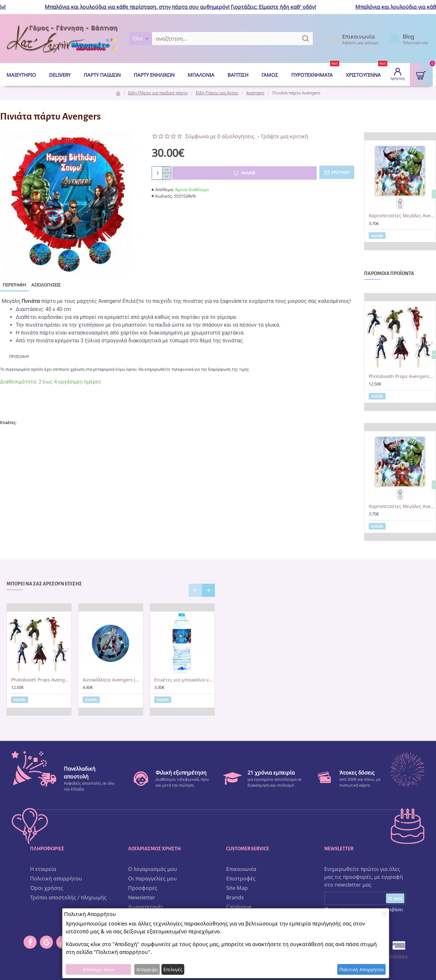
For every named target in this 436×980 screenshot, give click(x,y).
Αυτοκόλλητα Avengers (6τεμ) (112, 680)
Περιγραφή (14, 285)
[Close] (385, 914)
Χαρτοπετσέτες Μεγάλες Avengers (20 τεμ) (401, 216)
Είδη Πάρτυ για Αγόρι (217, 93)
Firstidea (397, 955)
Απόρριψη (147, 969)
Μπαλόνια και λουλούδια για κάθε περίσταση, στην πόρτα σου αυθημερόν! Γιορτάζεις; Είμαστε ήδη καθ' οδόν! (186, 7)
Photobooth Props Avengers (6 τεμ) (401, 376)
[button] (195, 590)
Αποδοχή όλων (98, 969)
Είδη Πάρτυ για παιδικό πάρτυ (158, 93)
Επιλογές (173, 969)
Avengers (255, 93)
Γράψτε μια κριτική (285, 136)
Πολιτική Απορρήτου (361, 969)
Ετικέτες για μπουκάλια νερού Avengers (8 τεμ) (184, 680)
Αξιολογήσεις (46, 285)
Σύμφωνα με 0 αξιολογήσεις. (220, 136)
